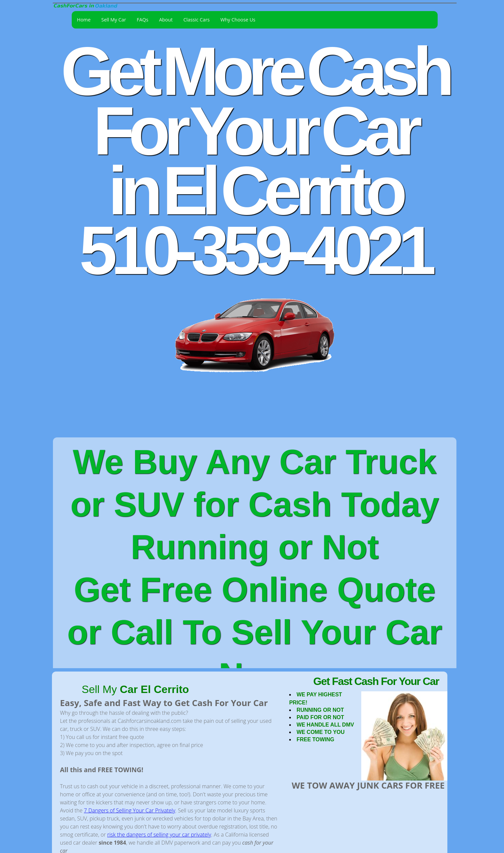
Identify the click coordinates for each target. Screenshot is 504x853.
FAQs (143, 20)
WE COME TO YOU (321, 732)
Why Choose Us (238, 20)
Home (84, 20)
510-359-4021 (255, 250)
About (166, 20)
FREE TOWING (316, 739)
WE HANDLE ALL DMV (325, 725)
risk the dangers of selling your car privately (159, 835)
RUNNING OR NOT (320, 710)
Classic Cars (196, 20)
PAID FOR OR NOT (320, 717)
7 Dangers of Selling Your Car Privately (130, 810)
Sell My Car (114, 20)
